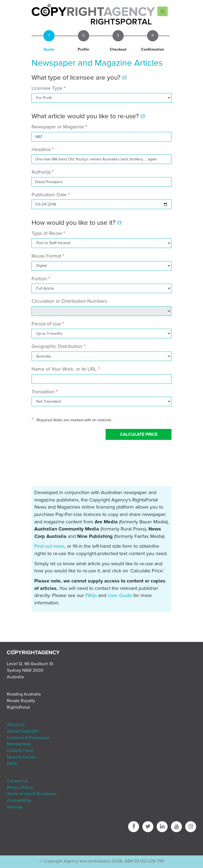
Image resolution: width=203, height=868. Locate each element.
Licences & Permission (28, 738)
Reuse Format (46, 256)
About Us (16, 725)
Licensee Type (48, 88)
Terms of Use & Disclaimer (32, 794)
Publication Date (49, 195)
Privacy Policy (20, 788)
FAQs (91, 595)
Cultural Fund (20, 751)
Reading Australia (24, 694)
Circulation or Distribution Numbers (69, 301)
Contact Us (17, 781)
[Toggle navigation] (163, 11)
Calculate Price (139, 434)
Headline (41, 149)
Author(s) (41, 172)
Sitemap (15, 807)
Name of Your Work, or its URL (64, 369)
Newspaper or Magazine (58, 127)
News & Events (21, 757)
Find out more (49, 546)
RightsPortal (18, 707)
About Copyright (23, 731)
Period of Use (46, 324)
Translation (43, 392)
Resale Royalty (21, 701)
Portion (39, 279)
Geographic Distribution (57, 346)
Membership (19, 744)
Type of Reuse (47, 233)
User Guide (120, 595)
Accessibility (19, 800)
